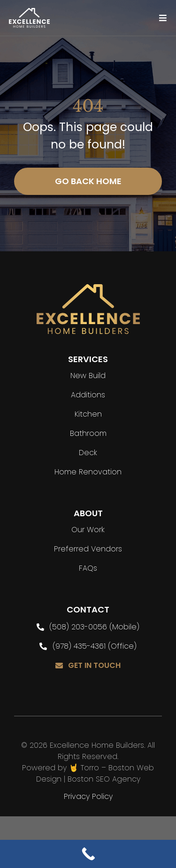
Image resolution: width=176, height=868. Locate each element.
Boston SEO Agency (104, 779)
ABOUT (88, 513)
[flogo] (88, 288)
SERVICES (88, 359)
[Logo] (30, 12)
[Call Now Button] (88, 854)
